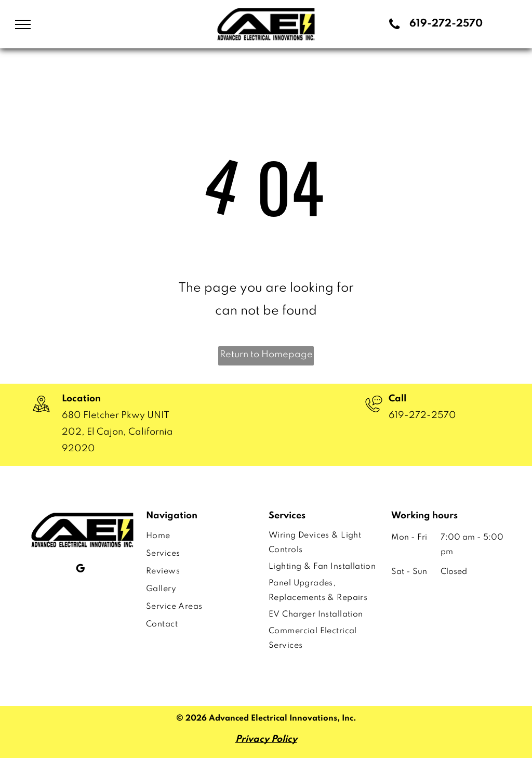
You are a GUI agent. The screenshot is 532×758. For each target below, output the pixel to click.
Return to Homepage (266, 355)
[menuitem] (199, 536)
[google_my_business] (80, 570)
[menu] (23, 24)
